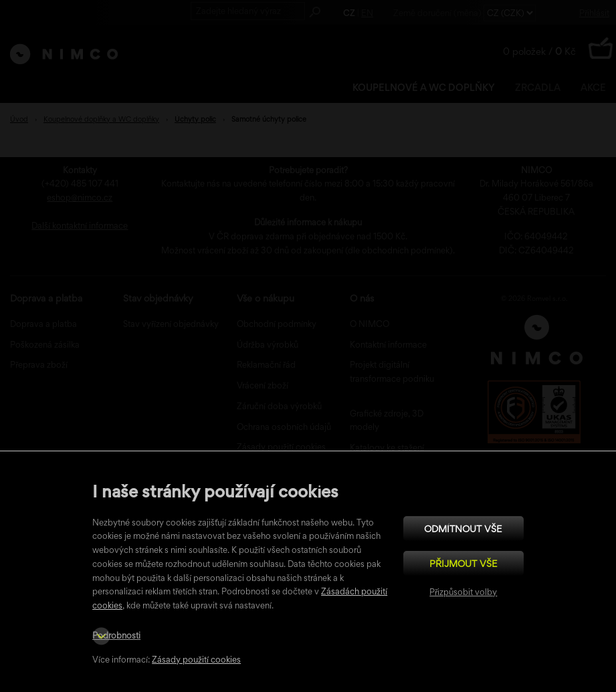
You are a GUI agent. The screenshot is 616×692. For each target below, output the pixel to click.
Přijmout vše (464, 563)
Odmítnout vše (463, 529)
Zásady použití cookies (196, 660)
